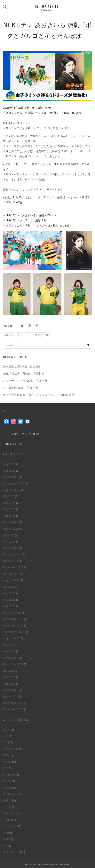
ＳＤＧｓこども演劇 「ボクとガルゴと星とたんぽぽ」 (39, 225)
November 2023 (13, 567)
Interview (9, 775)
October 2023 (12, 574)
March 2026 (10, 477)
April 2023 (9, 606)
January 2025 (11, 529)
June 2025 (9, 503)
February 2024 (12, 554)
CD (5, 736)
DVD (6, 755)
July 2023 (9, 587)
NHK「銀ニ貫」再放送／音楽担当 (24, 373)
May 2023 (9, 600)
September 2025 (13, 483)
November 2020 (13, 709)
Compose (9, 749)
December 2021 (13, 664)
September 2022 (13, 632)
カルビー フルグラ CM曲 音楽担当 (25, 381)
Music (7, 788)
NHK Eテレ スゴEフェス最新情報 (26, 220)
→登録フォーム (12, 444)
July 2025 (9, 496)
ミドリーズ (26, 335)
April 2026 (9, 470)
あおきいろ (10, 335)
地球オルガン (11, 852)
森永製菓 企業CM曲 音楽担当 (22, 366)
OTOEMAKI (10, 794)
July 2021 (9, 671)
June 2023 (9, 593)
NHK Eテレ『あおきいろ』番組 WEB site (31, 215)
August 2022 (11, 638)
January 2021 (11, 696)
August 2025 (11, 490)
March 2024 (10, 548)
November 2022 (13, 625)
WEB (6, 839)
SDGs (6, 807)
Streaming (9, 826)
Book (6, 729)
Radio (7, 800)
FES (5, 768)
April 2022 (9, 651)
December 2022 (13, 619)
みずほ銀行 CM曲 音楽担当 (20, 388)
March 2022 (10, 658)
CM (5, 742)
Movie (7, 781)
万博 (6, 846)
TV (5, 833)
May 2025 (9, 509)
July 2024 (9, 535)
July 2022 (9, 645)
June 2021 (9, 677)
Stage (7, 820)
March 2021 (10, 690)
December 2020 (13, 703)
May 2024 (9, 541)
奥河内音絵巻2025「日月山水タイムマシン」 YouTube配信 (39, 395)
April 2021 (9, 683)
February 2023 (12, 612)
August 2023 (11, 580)
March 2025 (10, 522)
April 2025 (9, 516)
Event (7, 762)
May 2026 (9, 464)
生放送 (47, 335)
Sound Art (9, 813)
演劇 (38, 335)
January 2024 (11, 561)
